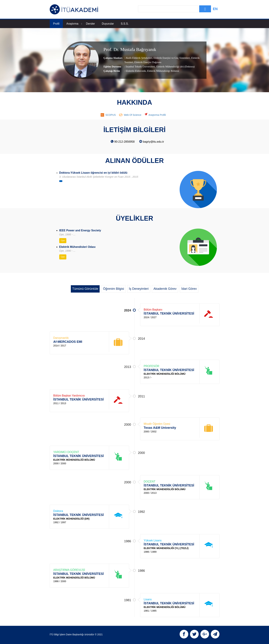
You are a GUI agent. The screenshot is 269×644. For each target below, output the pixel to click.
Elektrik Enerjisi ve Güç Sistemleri (171, 58)
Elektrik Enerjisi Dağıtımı (148, 62)
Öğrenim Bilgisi (114, 289)
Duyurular (108, 24)
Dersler (90, 24)
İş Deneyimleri (139, 289)
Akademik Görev (165, 289)
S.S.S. (125, 24)
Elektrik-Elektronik (136, 71)
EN (215, 9)
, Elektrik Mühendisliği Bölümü (162, 71)
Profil (56, 24)
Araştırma (74, 24)
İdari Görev (189, 289)
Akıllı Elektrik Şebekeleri (139, 58)
